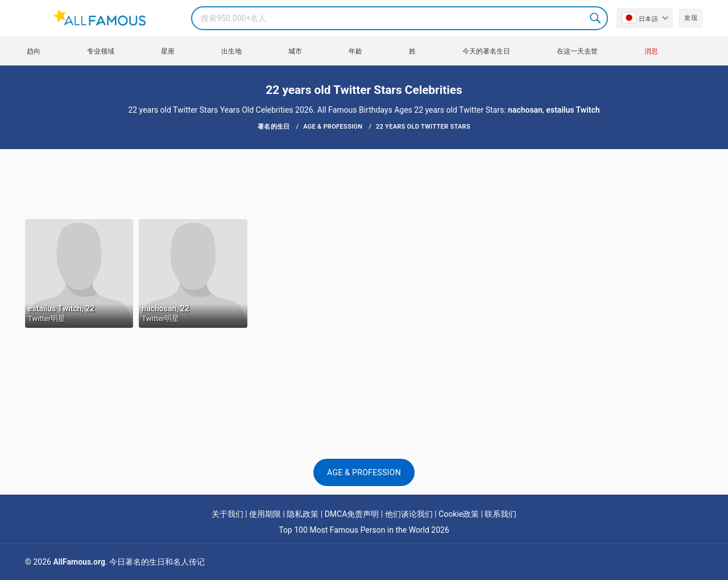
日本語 (640, 18)
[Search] (400, 18)
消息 (651, 51)
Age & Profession (364, 472)
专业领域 (101, 51)
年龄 (355, 51)
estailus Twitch (573, 110)
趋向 (34, 51)
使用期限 (265, 514)
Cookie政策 (459, 514)
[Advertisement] (364, 183)
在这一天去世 (577, 51)
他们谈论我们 (409, 514)
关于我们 (227, 514)
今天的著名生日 (486, 51)
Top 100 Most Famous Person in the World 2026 (364, 530)
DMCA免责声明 (352, 514)
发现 (691, 18)
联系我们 (500, 514)
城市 (295, 51)
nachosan (525, 110)
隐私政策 (303, 514)
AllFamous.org (79, 562)
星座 (168, 51)
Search (596, 18)
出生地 (231, 51)
